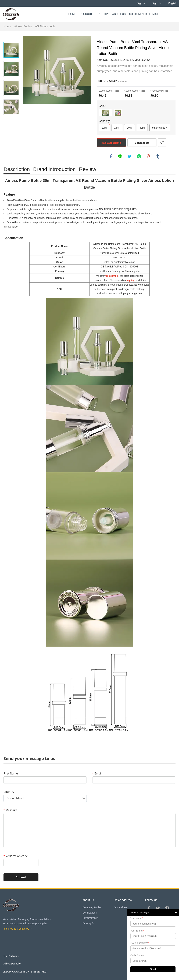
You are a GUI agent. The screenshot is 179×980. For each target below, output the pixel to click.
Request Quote (111, 143)
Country (9, 792)
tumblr (158, 156)
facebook (111, 156)
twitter (130, 156)
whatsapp (139, 156)
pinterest (148, 156)
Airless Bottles (23, 26)
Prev (11, 37)
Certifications (90, 913)
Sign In (141, 3)
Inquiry (103, 14)
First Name (11, 773)
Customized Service (144, 14)
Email (97, 773)
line (120, 156)
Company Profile (92, 907)
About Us (119, 14)
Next (11, 120)
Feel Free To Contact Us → (17, 929)
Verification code (16, 856)
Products (87, 14)
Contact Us (142, 143)
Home (72, 14)
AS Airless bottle (45, 26)
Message (10, 810)
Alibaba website (12, 964)
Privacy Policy (90, 918)
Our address (121, 907)
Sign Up (157, 3)
